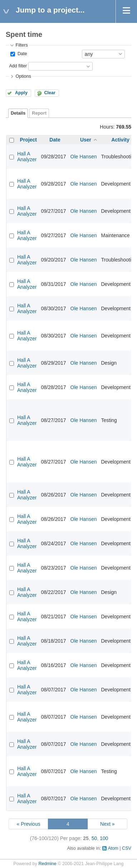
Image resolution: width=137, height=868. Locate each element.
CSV (127, 848)
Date (21, 54)
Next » (107, 824)
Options (23, 76)
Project (28, 140)
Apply (21, 93)
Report (39, 113)
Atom (113, 848)
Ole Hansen (84, 157)
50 (94, 838)
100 (104, 838)
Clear (50, 93)
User (86, 140)
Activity (120, 140)
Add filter (18, 66)
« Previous (29, 824)
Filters (21, 45)
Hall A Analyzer (27, 157)
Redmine (47, 864)
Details (18, 113)
